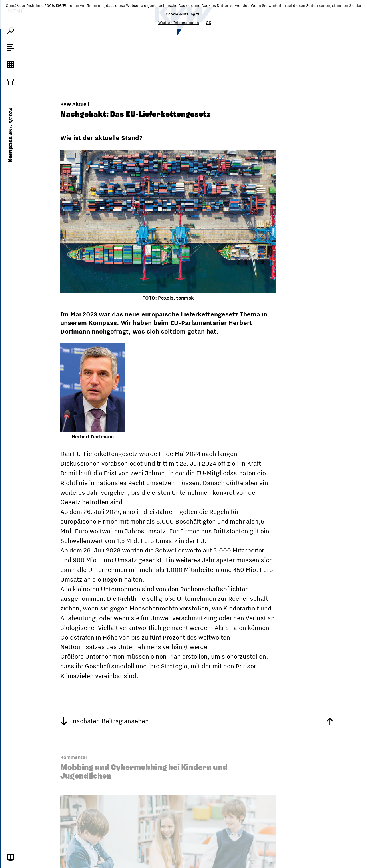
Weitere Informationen (179, 23)
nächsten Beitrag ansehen (105, 721)
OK (208, 23)
